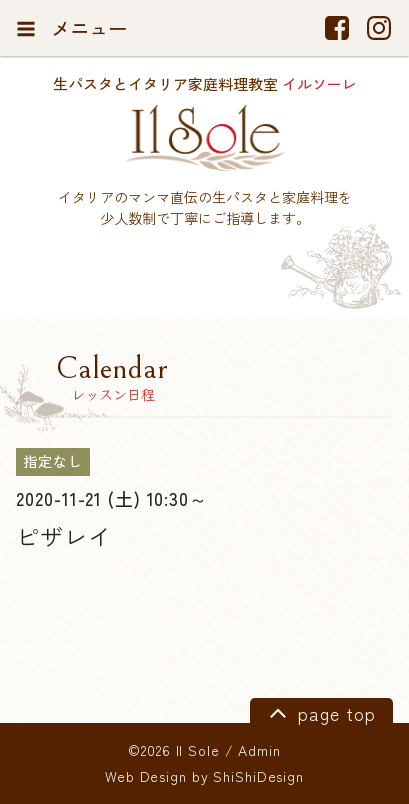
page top (319, 712)
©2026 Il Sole (173, 750)
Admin (259, 750)
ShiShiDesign (258, 776)
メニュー (71, 28)
